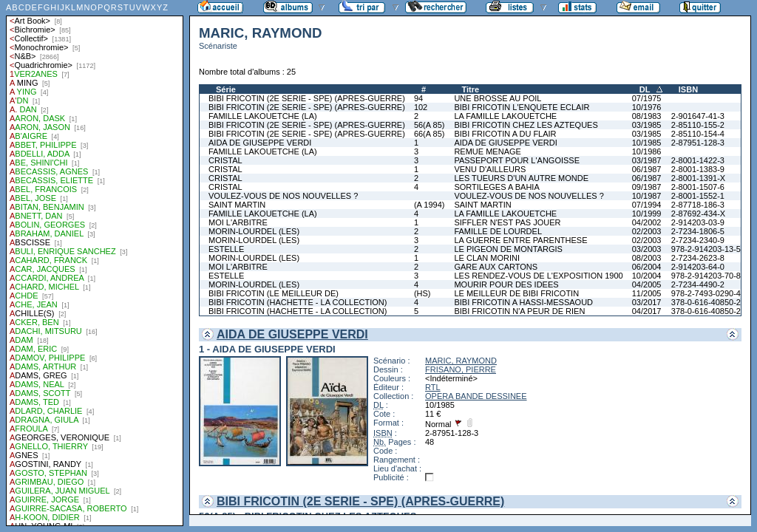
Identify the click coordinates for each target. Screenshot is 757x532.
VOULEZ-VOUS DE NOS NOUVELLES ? (283, 196)
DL (645, 89)
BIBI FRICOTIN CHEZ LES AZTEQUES (526, 125)
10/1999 (647, 214)
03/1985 (647, 125)
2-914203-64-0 (698, 267)
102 (421, 107)
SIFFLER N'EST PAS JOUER (507, 222)
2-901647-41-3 (698, 116)
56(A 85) (430, 125)
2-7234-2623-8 (698, 258)
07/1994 (647, 205)
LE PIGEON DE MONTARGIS (508, 249)
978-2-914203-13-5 (706, 249)
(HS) (422, 293)
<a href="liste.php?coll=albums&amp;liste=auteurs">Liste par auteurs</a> (95, 263)
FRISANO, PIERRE (461, 369)
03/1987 (647, 160)
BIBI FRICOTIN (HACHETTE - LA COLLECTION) (298, 302)
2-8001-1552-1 (698, 196)
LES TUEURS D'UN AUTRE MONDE (521, 178)
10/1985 (647, 143)
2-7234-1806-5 (698, 231)
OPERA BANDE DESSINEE (476, 396)
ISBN (688, 89)
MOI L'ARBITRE (238, 222)
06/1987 (647, 169)
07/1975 (647, 98)
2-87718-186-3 (698, 205)
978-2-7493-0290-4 (706, 293)
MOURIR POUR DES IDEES (506, 284)
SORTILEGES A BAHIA (496, 187)
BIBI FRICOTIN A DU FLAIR (505, 134)
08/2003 (647, 258)
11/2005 (647, 293)
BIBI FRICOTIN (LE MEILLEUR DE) (274, 293)
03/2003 (647, 249)
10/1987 (647, 196)
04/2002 (647, 222)
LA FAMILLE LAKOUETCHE (505, 116)
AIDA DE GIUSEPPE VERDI (260, 143)
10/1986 (647, 151)
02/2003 (647, 231)
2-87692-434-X (698, 214)
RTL (433, 387)
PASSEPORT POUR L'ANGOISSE (517, 160)
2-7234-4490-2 (698, 284)
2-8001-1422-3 (698, 160)
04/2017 (647, 311)
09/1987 (647, 187)
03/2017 (647, 302)
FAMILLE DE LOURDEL (498, 231)
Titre (470, 89)
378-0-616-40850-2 (706, 302)
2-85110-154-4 (698, 134)
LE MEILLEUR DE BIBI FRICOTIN (516, 293)
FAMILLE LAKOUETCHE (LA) (263, 116)
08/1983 (647, 116)
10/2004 (647, 276)
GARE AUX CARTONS (496, 267)
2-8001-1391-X (698, 178)
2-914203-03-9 (698, 222)
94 (418, 98)
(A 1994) (430, 205)
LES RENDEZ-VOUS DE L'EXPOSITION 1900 (538, 276)
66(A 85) (430, 134)
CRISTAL (225, 160)
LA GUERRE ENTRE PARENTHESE (520, 240)
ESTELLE (226, 249)
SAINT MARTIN (237, 205)
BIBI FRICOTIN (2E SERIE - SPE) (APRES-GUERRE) (307, 98)
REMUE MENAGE (487, 151)
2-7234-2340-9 (698, 240)
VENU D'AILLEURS (490, 169)
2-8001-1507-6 (698, 187)
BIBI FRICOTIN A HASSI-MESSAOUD (523, 302)
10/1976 (647, 107)
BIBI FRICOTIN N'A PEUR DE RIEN (519, 311)
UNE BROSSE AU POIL (498, 98)
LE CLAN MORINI (487, 258)
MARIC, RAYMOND (461, 361)
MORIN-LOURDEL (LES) (254, 231)
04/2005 (647, 284)
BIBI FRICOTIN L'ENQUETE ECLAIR (522, 107)
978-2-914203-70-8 (706, 276)
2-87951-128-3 (698, 143)
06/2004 (647, 267)
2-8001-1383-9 (698, 169)
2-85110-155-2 (698, 125)
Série (226, 89)
